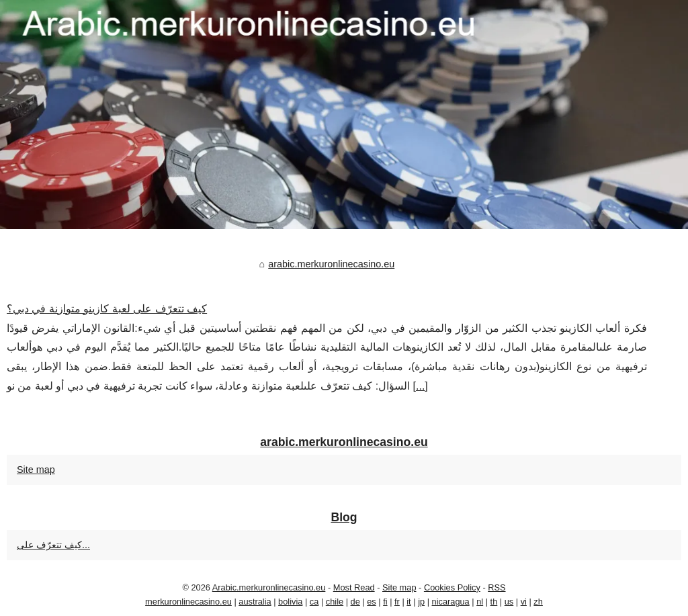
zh (538, 602)
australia (255, 602)
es (372, 602)
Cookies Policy (452, 587)
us (509, 602)
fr (397, 602)
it (408, 602)
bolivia (290, 602)
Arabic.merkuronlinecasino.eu (269, 587)
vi (524, 602)
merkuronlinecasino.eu (188, 602)
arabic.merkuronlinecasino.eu (331, 264)
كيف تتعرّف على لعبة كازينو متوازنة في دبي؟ (107, 309)
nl (480, 602)
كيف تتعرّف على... (53, 545)
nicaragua (451, 602)
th (494, 602)
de (355, 602)
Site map (36, 470)
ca (314, 602)
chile (335, 602)
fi (385, 602)
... (420, 386)
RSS (497, 587)
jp (421, 602)
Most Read (354, 587)
